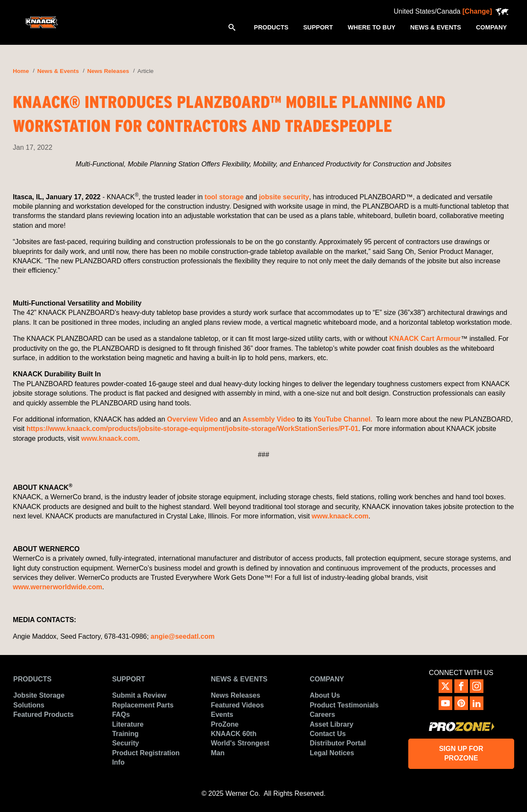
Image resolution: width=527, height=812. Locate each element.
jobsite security (284, 197)
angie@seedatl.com (183, 636)
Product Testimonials (344, 705)
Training (125, 734)
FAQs (121, 715)
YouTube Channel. (344, 419)
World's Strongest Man (240, 748)
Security (125, 743)
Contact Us (328, 734)
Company (327, 679)
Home (21, 71)
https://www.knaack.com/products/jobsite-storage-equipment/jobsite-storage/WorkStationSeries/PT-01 (192, 429)
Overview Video (192, 419)
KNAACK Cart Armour (425, 339)
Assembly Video (269, 419)
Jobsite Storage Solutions (39, 700)
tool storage (224, 197)
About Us (325, 695)
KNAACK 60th (234, 734)
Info (118, 762)
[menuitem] (271, 27)
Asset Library (331, 724)
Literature (128, 724)
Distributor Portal (338, 743)
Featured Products (43, 715)
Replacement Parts (143, 705)
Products (32, 679)
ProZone (225, 724)
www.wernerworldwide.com (57, 587)
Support (128, 679)
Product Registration (146, 753)
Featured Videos (237, 705)
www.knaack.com (110, 438)
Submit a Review (139, 695)
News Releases (108, 71)
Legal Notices (332, 753)
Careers (322, 715)
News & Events (58, 71)
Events (222, 715)
